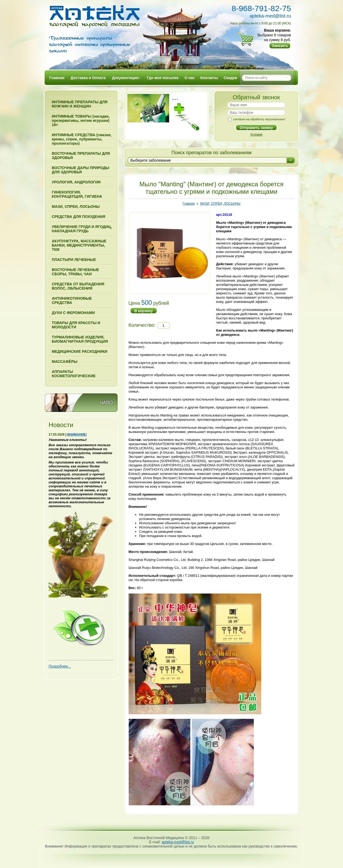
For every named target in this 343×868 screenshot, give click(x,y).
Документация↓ (126, 78)
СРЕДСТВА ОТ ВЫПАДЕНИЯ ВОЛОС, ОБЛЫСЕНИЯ (78, 286)
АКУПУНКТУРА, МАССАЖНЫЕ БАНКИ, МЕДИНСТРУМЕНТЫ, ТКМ (79, 245)
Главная (57, 78)
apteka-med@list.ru (270, 16)
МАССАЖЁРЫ (65, 362)
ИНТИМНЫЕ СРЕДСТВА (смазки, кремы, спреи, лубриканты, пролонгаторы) (82, 139)
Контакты (209, 78)
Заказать (280, 46)
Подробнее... (60, 666)
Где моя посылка (163, 78)
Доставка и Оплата (88, 78)
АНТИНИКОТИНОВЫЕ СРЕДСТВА (72, 300)
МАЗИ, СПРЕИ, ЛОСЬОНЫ (76, 207)
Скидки (230, 78)
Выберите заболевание (151, 160)
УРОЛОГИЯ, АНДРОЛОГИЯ (76, 182)
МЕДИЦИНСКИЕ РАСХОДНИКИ (80, 351)
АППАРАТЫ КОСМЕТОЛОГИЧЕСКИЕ (74, 374)
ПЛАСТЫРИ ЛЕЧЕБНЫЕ (74, 260)
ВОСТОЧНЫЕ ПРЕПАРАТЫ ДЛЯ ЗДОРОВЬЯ (81, 156)
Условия (256, 135)
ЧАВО (106, 403)
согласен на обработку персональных (259, 119)
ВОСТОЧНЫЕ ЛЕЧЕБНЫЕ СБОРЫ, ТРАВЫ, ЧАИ (75, 272)
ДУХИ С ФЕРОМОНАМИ (73, 313)
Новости (61, 425)
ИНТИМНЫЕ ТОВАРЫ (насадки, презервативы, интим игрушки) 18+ (81, 121)
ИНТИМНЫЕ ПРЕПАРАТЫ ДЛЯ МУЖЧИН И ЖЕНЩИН (80, 104)
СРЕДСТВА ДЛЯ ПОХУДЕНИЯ (79, 217)
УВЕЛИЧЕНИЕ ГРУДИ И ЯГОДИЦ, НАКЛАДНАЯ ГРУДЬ (82, 229)
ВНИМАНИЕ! (77, 435)
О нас (190, 78)
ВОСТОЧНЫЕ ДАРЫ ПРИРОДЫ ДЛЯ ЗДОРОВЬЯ (80, 170)
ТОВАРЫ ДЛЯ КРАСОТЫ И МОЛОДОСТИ (76, 325)
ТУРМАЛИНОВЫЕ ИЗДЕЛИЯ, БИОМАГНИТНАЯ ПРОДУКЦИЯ (80, 339)
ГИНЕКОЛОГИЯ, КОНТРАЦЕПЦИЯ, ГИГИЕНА (77, 194)
